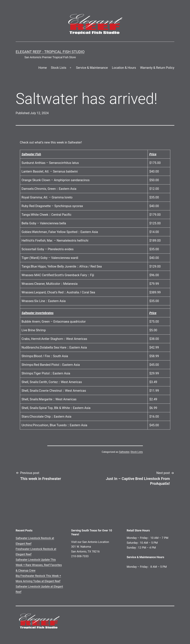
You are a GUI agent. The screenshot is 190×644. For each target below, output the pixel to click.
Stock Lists (59, 68)
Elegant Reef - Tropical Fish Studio (50, 52)
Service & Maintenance (92, 68)
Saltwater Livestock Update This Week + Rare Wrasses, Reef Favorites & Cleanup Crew (39, 565)
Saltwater (124, 452)
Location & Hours (124, 68)
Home (43, 68)
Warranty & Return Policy (157, 68)
